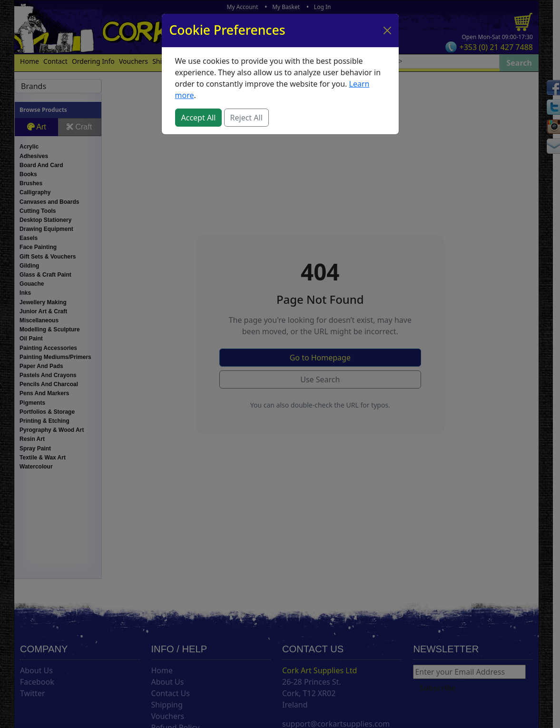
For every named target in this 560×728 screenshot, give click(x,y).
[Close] (387, 30)
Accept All (199, 118)
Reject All (246, 118)
